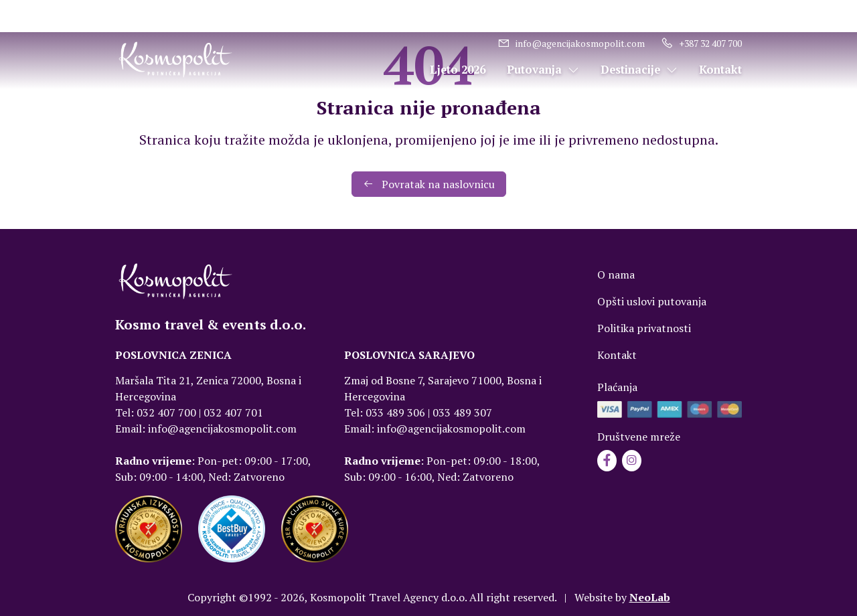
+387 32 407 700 (701, 43)
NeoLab (650, 597)
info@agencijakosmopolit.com (571, 43)
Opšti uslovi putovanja (652, 301)
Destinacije (639, 70)
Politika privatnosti (644, 328)
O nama (616, 275)
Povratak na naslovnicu (429, 184)
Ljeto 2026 (458, 70)
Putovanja (543, 70)
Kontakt (720, 70)
